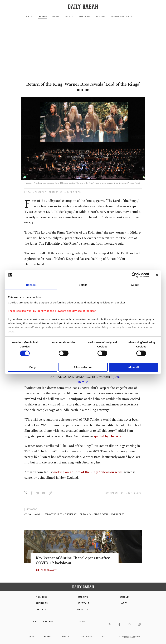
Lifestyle (83, 603)
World (124, 597)
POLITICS (42, 597)
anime (37, 514)
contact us (86, 636)
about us (66, 636)
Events (69, 16)
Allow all (133, 367)
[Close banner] (157, 275)
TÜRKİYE (83, 597)
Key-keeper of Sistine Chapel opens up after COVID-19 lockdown (72, 561)
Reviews (101, 16)
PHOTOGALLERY (49, 570)
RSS (104, 636)
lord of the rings (53, 514)
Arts (29, 16)
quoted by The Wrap (109, 436)
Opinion (83, 609)
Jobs (32, 636)
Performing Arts (121, 16)
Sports (42, 609)
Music (56, 16)
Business (42, 603)
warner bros (117, 514)
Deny (33, 367)
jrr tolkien (85, 514)
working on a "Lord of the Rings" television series (87, 472)
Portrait (85, 16)
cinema (28, 514)
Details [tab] (83, 285)
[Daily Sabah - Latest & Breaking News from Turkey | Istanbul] (83, 7)
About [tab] (135, 285)
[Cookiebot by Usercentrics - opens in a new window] (134, 275)
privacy (48, 636)
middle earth (101, 514)
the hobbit (71, 514)
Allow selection (83, 367)
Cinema (42, 16)
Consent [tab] (31, 285)
